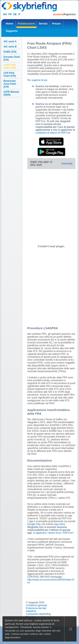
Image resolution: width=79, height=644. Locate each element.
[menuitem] (9, 24)
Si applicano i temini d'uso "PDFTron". (54, 533)
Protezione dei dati (36, 608)
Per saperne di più (37, 80)
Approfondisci (13, 637)
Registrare (70, 14)
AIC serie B (10, 47)
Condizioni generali (36, 605)
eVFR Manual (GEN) (11, 93)
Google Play (34, 524)
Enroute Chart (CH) (12, 58)
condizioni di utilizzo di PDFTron (53, 133)
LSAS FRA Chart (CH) (10, 66)
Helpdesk (31, 611)
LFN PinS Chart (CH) (10, 74)
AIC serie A (10, 42)
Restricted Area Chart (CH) (10, 84)
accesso (58, 14)
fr (10, 14)
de (15, 14)
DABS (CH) (10, 52)
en (5, 14)
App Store (60, 524)
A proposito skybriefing (38, 614)
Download (67, 164)
